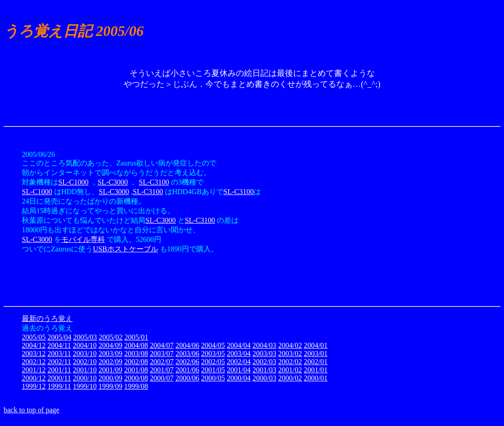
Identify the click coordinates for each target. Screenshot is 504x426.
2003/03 (264, 353)
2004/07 (162, 345)
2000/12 (34, 378)
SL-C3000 (113, 182)
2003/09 (110, 353)
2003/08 (136, 353)
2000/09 (110, 378)
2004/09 (110, 345)
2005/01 (136, 337)
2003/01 (315, 353)
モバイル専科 (83, 239)
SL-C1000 (73, 182)
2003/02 (290, 353)
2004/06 (187, 345)
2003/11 (59, 353)
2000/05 (213, 378)
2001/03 (264, 370)
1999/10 (85, 386)
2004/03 (264, 345)
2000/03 (264, 378)
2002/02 (290, 362)
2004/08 (136, 345)
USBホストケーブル (125, 249)
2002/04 (239, 362)
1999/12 (34, 386)
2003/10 (85, 353)
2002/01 (315, 362)
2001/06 (187, 370)
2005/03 (85, 337)
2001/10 (85, 370)
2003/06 (187, 353)
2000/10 (85, 378)
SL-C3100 (154, 182)
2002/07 (162, 362)
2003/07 (162, 353)
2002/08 (136, 362)
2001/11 (59, 370)
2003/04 (239, 353)
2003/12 (34, 353)
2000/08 (136, 378)
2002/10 (85, 362)
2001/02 (290, 370)
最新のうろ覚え (47, 318)
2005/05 (34, 337)
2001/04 (239, 370)
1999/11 (59, 386)
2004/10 (85, 345)
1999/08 (136, 386)
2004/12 (34, 345)
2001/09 (110, 370)
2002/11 (59, 362)
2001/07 (162, 370)
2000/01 (315, 378)
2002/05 (213, 362)
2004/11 (59, 345)
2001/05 (213, 370)
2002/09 (110, 362)
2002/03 (264, 362)
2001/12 (34, 370)
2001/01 (315, 370)
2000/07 (162, 378)
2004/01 (315, 345)
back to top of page (32, 410)
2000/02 (290, 378)
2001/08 (136, 370)
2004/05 (213, 345)
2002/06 (187, 362)
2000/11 (59, 378)
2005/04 (59, 337)
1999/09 (110, 386)
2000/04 (239, 378)
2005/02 (110, 337)
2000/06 (187, 378)
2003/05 (213, 353)
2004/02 (290, 345)
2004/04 (239, 345)
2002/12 (34, 362)
